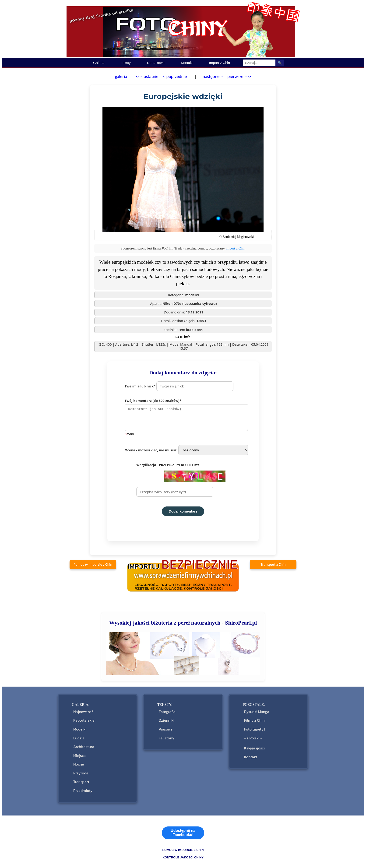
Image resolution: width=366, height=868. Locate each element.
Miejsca (79, 746)
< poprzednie (175, 76)
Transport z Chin (273, 567)
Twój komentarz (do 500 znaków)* (189, 418)
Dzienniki (166, 719)
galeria (121, 76)
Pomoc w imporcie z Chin (93, 567)
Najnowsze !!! (83, 713)
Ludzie (78, 733)
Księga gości (253, 741)
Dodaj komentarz (183, 514)
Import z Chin (220, 63)
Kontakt (187, 63)
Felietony (166, 733)
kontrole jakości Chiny (183, 838)
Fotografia (166, 713)
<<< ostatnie (147, 76)
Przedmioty (82, 772)
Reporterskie (83, 719)
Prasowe (165, 726)
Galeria (99, 63)
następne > (212, 76)
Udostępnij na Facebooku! (183, 813)
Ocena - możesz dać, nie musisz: (187, 452)
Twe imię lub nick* (179, 386)
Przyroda (80, 759)
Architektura (83, 739)
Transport (80, 765)
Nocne (78, 752)
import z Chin (236, 248)
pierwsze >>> (239, 76)
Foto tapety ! (254, 726)
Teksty (126, 63)
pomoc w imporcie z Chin (183, 830)
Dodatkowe (156, 63)
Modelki (79, 726)
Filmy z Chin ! (254, 719)
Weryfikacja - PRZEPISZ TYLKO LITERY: (181, 482)
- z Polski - (252, 733)
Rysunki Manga (256, 713)
